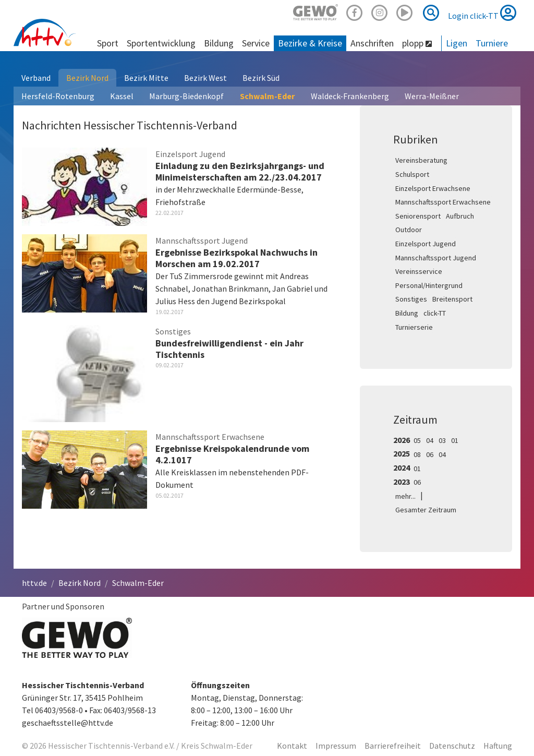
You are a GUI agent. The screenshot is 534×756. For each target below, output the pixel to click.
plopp (417, 43)
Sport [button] (108, 43)
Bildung (407, 313)
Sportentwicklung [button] (161, 43)
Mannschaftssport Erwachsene (443, 202)
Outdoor (409, 230)
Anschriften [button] (372, 43)
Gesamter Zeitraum (426, 510)
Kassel (122, 96)
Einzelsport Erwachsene (433, 188)
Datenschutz (452, 746)
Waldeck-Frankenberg (350, 96)
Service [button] (256, 43)
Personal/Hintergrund (429, 285)
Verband (36, 78)
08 (417, 454)
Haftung (498, 746)
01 (455, 440)
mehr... (405, 496)
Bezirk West (205, 78)
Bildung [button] (219, 43)
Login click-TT (482, 13)
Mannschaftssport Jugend (436, 258)
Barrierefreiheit (393, 746)
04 (430, 440)
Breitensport (452, 299)
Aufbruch (460, 216)
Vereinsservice (419, 271)
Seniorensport (418, 216)
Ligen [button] (457, 43)
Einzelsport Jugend (426, 244)
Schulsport (412, 174)
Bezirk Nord (87, 78)
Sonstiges (411, 299)
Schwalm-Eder (267, 96)
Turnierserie (414, 327)
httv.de (34, 583)
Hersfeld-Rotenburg (58, 96)
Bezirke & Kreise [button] (310, 43)
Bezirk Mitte (146, 78)
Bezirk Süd (261, 78)
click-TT (435, 313)
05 (417, 440)
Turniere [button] (492, 43)
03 (442, 440)
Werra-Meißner (432, 96)
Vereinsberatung (421, 160)
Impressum (336, 746)
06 (430, 454)
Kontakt (292, 746)
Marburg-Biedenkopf (186, 96)
